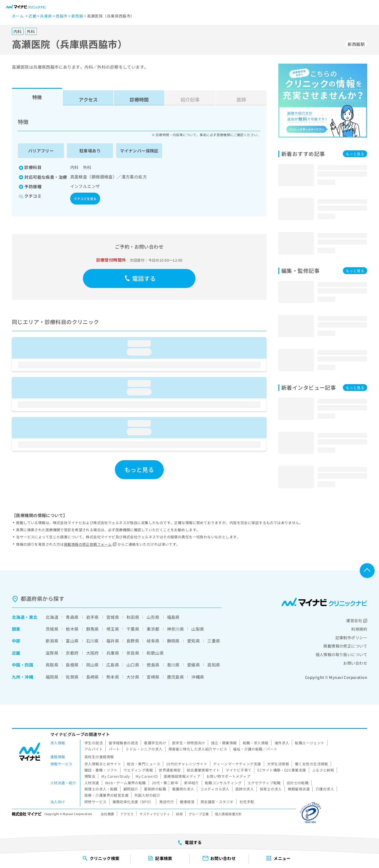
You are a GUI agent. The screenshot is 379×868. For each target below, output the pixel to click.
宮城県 (113, 617)
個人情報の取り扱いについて (341, 654)
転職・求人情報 (256, 743)
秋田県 (133, 617)
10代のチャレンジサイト (187, 764)
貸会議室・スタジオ (217, 802)
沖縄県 (198, 677)
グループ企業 (199, 814)
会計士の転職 (298, 783)
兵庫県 (113, 653)
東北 (33, 617)
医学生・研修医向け (189, 743)
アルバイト (94, 749)
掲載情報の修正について (345, 646)
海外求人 (282, 743)
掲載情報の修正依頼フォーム (90, 544)
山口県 (133, 665)
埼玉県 (113, 629)
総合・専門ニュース (144, 764)
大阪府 (93, 653)
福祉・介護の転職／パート (255, 749)
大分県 (133, 677)
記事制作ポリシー (351, 638)
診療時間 (139, 99)
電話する (140, 278)
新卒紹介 (192, 783)
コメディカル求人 (215, 789)
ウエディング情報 (138, 770)
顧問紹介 (131, 789)
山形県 (153, 617)
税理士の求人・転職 (101, 789)
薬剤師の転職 (155, 789)
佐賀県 (72, 677)
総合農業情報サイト (203, 770)
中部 (16, 641)
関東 (16, 629)
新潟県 (52, 641)
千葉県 (133, 629)
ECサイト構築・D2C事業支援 (282, 770)
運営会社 (357, 620)
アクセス (88, 99)
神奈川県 (176, 629)
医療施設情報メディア (182, 776)
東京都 (153, 629)
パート (114, 749)
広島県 (113, 665)
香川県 (173, 665)
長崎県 (93, 677)
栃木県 (72, 629)
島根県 (72, 665)
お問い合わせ (355, 663)
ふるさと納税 (323, 770)
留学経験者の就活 (123, 743)
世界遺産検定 (170, 770)
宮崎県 (153, 677)
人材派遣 (92, 783)
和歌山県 (155, 653)
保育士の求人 (271, 789)
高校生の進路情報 (99, 757)
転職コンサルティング (223, 783)
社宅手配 (247, 802)
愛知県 (193, 641)
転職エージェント (310, 743)
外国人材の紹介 (147, 795)
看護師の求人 (183, 789)
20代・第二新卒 (165, 783)
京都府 (72, 653)
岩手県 (93, 617)
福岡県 (52, 677)
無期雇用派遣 (299, 789)
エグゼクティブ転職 (264, 783)
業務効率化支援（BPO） (133, 802)
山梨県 (198, 629)
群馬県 (93, 629)
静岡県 (173, 641)
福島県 (173, 617)
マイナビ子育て (239, 770)
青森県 (72, 617)
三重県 (214, 641)
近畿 (16, 653)
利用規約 (359, 629)
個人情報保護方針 (228, 814)
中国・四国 (23, 665)
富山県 (72, 641)
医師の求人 (245, 789)
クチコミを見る (85, 199)
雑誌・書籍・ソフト (101, 770)
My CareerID (147, 776)
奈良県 (133, 653)
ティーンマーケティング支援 (237, 764)
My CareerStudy (115, 776)
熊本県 (113, 677)
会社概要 (107, 814)
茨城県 (52, 629)
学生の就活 (94, 743)
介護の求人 (325, 789)
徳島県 (153, 665)
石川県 (93, 641)
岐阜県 (153, 641)
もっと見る (139, 470)
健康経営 (187, 802)
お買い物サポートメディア (228, 776)
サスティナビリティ (155, 814)
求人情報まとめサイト (103, 764)
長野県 (133, 641)
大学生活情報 (278, 764)
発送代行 (167, 802)
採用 (179, 814)
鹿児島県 (176, 677)
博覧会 (90, 776)
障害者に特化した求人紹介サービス (198, 749)
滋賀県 (52, 653)
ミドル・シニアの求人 (144, 749)
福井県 (113, 641)
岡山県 (93, 665)
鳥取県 (52, 665)
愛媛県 (193, 665)
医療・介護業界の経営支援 (106, 795)
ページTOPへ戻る (367, 571)
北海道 (18, 617)
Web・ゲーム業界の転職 (126, 783)
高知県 (214, 665)
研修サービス (95, 802)
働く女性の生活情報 (311, 764)
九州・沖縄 (23, 677)
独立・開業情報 (224, 743)
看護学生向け (155, 743)
